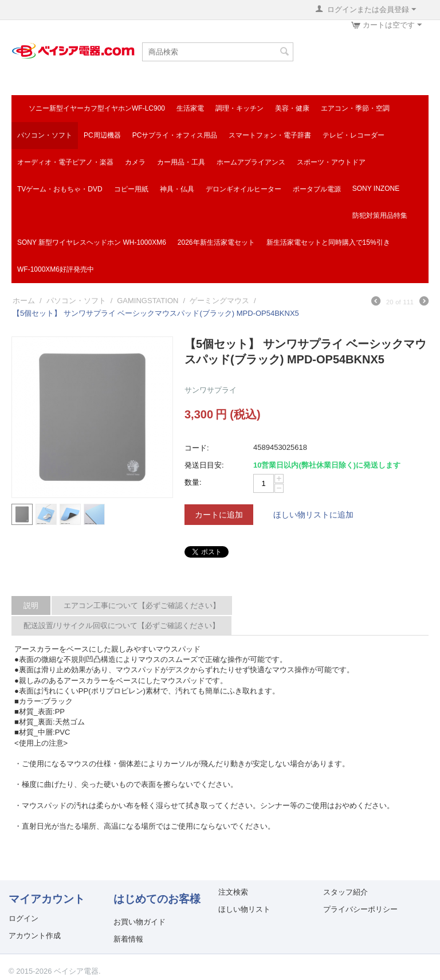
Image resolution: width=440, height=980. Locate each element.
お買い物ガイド (140, 922)
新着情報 (128, 939)
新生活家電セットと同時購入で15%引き (328, 242)
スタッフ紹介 (345, 892)
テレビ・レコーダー (353, 135)
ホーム (24, 301)
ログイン (23, 918)
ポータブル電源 (317, 189)
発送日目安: (204, 465)
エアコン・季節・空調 (355, 108)
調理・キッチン (239, 108)
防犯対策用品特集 (380, 215)
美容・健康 (292, 108)
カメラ (135, 162)
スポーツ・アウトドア (331, 162)
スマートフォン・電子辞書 (270, 135)
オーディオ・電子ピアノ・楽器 (65, 162)
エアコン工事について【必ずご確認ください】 (142, 605)
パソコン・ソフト (45, 135)
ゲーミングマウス (219, 301)
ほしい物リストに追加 (313, 515)
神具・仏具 (177, 189)
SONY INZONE (376, 189)
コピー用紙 (131, 189)
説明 (31, 605)
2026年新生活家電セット (216, 242)
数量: (193, 482)
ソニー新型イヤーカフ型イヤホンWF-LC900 (97, 108)
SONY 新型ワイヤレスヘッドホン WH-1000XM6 (92, 242)
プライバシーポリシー (360, 909)
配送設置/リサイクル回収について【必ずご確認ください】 (121, 626)
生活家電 (190, 108)
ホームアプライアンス (251, 162)
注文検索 (233, 892)
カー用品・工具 (181, 162)
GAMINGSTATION (148, 301)
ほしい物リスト (244, 909)
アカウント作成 (35, 936)
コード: (197, 448)
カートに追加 (219, 515)
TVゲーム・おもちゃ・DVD (60, 189)
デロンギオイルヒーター (243, 189)
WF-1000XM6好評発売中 (56, 269)
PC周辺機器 (102, 135)
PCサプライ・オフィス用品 (175, 135)
